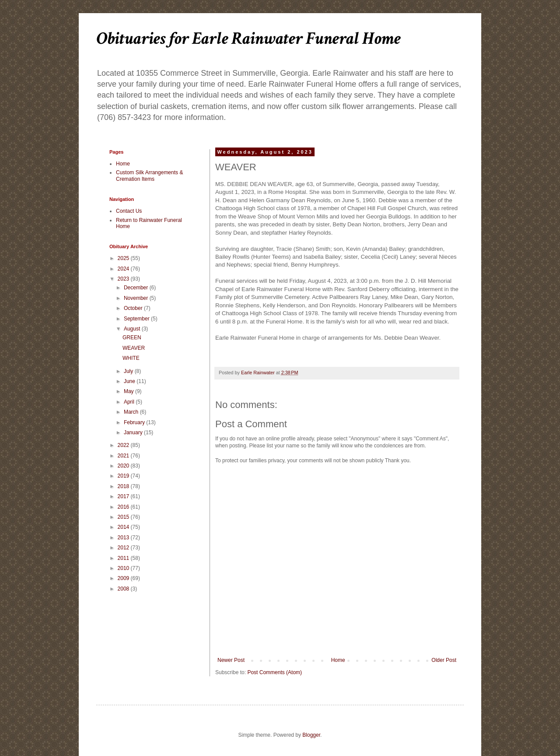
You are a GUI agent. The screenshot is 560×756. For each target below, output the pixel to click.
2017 (124, 496)
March (132, 412)
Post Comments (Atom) (275, 672)
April (130, 402)
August (133, 329)
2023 (124, 279)
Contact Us (129, 211)
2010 (124, 568)
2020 (124, 466)
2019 (124, 476)
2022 (124, 445)
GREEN (132, 338)
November (137, 298)
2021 (124, 456)
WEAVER (134, 348)
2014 (124, 527)
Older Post (444, 660)
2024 (124, 269)
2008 (124, 589)
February (135, 422)
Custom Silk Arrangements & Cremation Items (149, 176)
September (137, 319)
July (129, 371)
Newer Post (231, 660)
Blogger (311, 735)
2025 (124, 258)
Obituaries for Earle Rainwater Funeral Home (248, 39)
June (130, 381)
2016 (124, 507)
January (134, 433)
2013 (124, 538)
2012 (124, 548)
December (137, 288)
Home (338, 660)
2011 (124, 558)
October (134, 308)
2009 (124, 578)
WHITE (131, 358)
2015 (124, 517)
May (129, 391)
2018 (124, 486)
